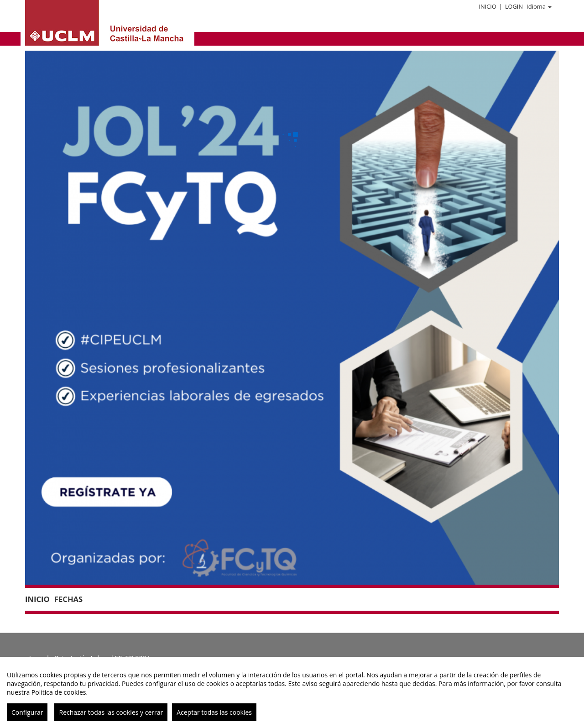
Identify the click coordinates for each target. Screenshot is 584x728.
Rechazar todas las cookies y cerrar (111, 712)
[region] (292, 692)
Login (514, 6)
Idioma (539, 6)
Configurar (27, 712)
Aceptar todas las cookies (214, 712)
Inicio (487, 6)
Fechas (68, 599)
